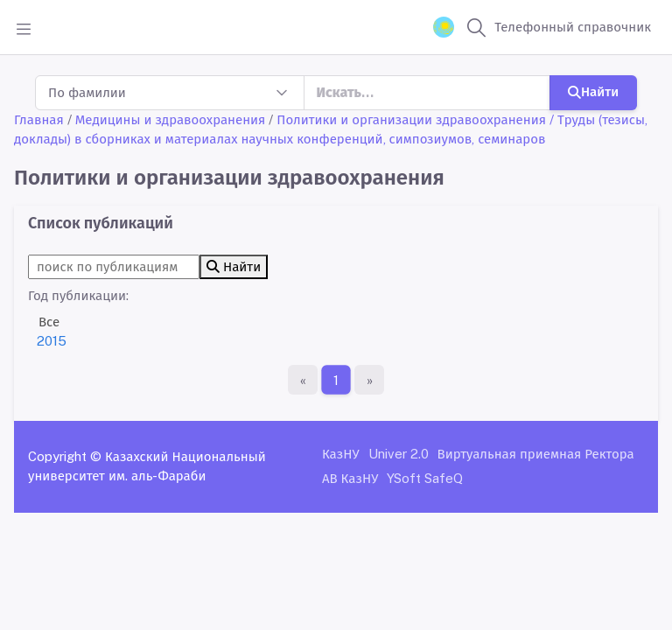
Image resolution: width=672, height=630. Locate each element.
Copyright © (65, 456)
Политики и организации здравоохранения (411, 119)
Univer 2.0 (399, 454)
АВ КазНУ (350, 478)
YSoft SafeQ (425, 478)
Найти (593, 91)
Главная (39, 119)
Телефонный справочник (573, 27)
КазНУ (341, 454)
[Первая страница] (303, 380)
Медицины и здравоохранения (171, 119)
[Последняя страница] (369, 380)
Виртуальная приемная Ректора (536, 454)
